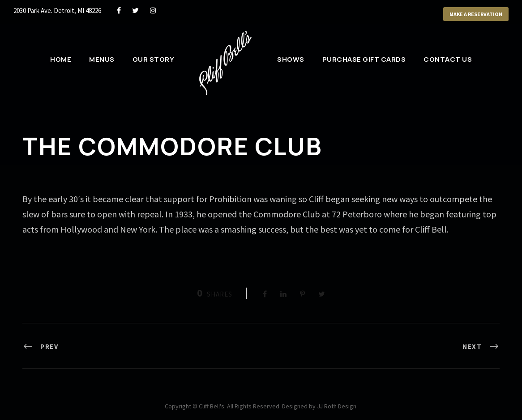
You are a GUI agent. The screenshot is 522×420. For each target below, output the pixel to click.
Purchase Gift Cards (364, 59)
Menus (102, 59)
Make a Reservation (476, 14)
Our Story (154, 59)
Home (61, 59)
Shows (291, 59)
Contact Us (448, 59)
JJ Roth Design (337, 406)
